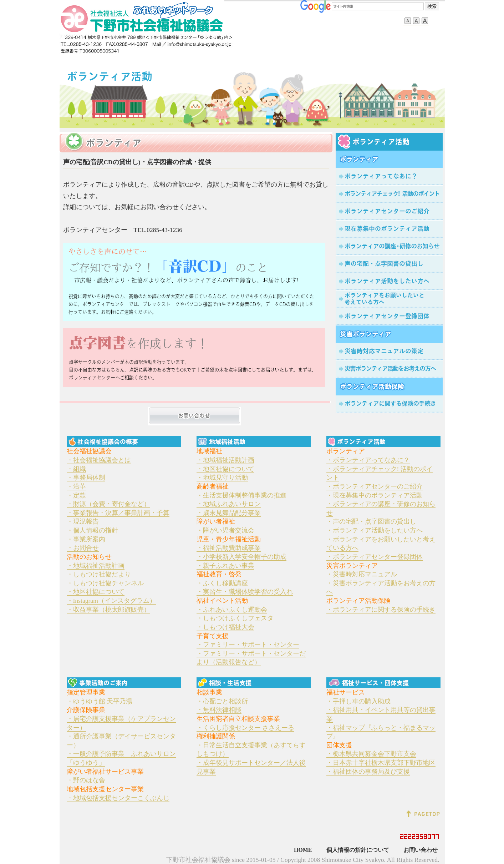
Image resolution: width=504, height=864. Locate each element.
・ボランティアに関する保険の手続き (381, 610)
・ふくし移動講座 (222, 583)
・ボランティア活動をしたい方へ (375, 530)
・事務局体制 (86, 478)
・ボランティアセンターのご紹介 (375, 486)
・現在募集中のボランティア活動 (375, 495)
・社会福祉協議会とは (99, 460)
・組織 (76, 469)
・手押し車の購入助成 (358, 701)
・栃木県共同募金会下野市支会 (371, 754)
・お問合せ (83, 548)
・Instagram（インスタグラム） (111, 601)
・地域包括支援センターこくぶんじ (118, 798)
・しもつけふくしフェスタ (235, 618)
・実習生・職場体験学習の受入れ (245, 592)
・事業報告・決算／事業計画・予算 (118, 513)
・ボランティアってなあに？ (368, 460)
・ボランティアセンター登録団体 (375, 557)
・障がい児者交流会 (225, 530)
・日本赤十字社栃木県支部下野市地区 (381, 763)
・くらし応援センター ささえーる (245, 728)
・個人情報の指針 (92, 530)
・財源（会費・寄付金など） (108, 504)
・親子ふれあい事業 (225, 566)
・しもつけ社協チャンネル (105, 583)
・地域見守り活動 (222, 478)
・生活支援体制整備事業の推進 (241, 495)
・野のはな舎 (86, 780)
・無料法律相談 (219, 710)
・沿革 (76, 486)
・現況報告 (83, 521)
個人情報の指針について (358, 850)
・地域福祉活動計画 (96, 566)
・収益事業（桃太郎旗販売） (108, 610)
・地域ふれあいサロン (229, 504)
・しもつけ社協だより (99, 574)
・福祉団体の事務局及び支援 (368, 772)
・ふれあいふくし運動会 (232, 610)
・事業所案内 (86, 539)
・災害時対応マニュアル (362, 574)
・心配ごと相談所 (222, 701)
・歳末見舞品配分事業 (229, 513)
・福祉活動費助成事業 (229, 548)
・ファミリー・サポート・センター (248, 645)
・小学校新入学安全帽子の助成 (241, 557)
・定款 (76, 495)
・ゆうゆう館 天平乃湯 (100, 701)
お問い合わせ (421, 850)
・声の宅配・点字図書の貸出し (371, 521)
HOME (303, 850)
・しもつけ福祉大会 (225, 627)
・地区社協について (96, 592)
